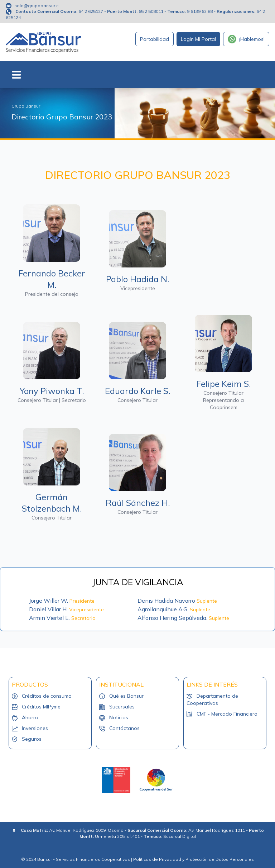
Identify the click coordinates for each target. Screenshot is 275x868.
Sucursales (117, 707)
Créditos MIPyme (36, 707)
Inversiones (30, 728)
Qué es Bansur (121, 696)
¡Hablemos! (246, 39)
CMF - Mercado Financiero (222, 714)
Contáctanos (119, 728)
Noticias (114, 717)
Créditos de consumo (42, 696)
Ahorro (25, 717)
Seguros (27, 739)
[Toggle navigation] (16, 75)
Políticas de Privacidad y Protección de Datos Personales (194, 859)
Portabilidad (155, 39)
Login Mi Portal (198, 39)
